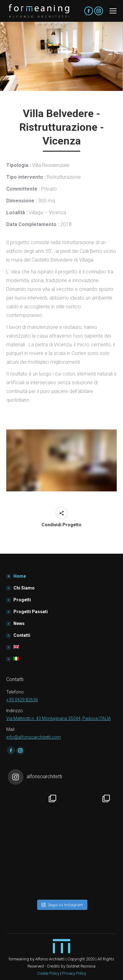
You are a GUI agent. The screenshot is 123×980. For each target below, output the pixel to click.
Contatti (22, 635)
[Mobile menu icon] (113, 11)
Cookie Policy (48, 973)
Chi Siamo (24, 588)
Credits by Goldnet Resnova (71, 966)
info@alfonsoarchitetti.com (34, 737)
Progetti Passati (31, 612)
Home (20, 576)
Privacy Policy (74, 973)
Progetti (22, 600)
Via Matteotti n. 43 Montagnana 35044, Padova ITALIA (59, 718)
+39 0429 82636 (22, 700)
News (19, 623)
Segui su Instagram (62, 905)
